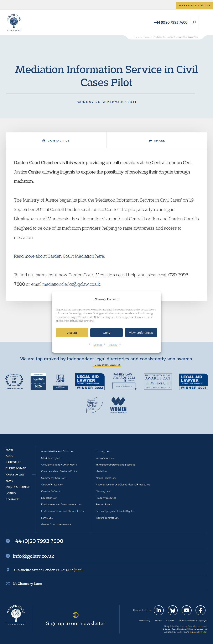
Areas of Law (15, 475)
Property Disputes (106, 498)
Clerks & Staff (16, 468)
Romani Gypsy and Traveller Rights (115, 511)
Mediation (101, 471)
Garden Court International (56, 524)
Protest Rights (104, 504)
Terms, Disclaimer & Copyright (193, 620)
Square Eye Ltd (198, 632)
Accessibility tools (194, 6)
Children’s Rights (51, 458)
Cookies (98, 345)
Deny (106, 333)
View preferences (141, 333)
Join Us (11, 493)
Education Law (49, 498)
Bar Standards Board (195, 626)
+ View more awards (107, 365)
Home (10, 450)
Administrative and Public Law (58, 451)
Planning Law (103, 491)
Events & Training (18, 487)
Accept (72, 333)
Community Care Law (53, 478)
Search (194, 22)
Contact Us (56, 141)
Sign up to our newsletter (76, 623)
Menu (203, 22)
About (10, 456)
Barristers (14, 462)
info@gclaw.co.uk (33, 556)
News (10, 481)
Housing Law (103, 451)
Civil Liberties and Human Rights (59, 465)
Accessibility (145, 620)
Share (157, 141)
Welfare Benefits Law (107, 518)
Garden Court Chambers (14, 22)
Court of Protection (52, 485)
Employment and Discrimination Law (61, 504)
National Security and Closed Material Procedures (123, 485)
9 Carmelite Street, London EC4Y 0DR (48, 570)
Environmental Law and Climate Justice (63, 511)
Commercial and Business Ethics (59, 471)
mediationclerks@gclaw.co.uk (71, 284)
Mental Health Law (106, 478)
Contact (12, 499)
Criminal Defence (51, 491)
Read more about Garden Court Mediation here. (59, 256)
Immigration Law (105, 458)
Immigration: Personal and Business (115, 465)
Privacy (113, 345)
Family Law (47, 518)
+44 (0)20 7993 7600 (171, 22)
